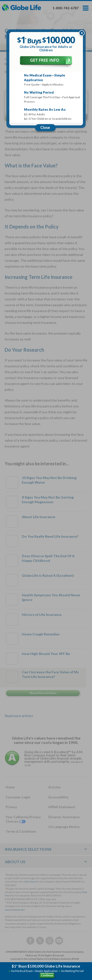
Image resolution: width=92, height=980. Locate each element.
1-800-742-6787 (66, 8)
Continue (47, 975)
